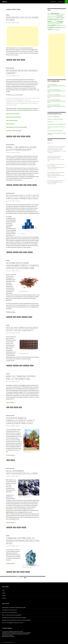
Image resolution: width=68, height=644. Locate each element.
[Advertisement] (23, 36)
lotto (59, 20)
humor (58, 18)
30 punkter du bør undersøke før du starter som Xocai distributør (22, 266)
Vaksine (50, 29)
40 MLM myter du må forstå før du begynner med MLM (23, 197)
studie (9, 430)
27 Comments (17, 271)
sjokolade (25, 317)
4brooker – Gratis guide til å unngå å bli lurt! (22, 108)
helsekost (9, 60)
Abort (49, 14)
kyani (15, 60)
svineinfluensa (57, 27)
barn (8, 460)
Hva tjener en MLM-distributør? (14, 130)
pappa (56, 22)
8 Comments (17, 76)
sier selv (14, 95)
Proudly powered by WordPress (8, 642)
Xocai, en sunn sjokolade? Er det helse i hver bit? (22, 329)
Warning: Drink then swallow (8, 636)
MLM (19, 60)
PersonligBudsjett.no (55, 114)
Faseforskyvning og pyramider (13, 117)
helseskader (50, 18)
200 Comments (17, 333)
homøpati (55, 18)
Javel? (3, 590)
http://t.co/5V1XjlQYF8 (53, 182)
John (49, 85)
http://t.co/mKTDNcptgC (53, 167)
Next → (26, 578)
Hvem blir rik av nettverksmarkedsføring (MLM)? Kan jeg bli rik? (56, 86)
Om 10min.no (53, 2)
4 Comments (17, 382)
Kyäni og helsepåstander (12, 120)
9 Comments (17, 476)
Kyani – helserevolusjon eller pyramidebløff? (21, 148)
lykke (62, 20)
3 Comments (17, 23)
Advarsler (9, 136)
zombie (58, 30)
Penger (8, 15)
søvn (63, 28)
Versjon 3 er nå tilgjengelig (53, 117)
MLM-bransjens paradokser (13, 113)
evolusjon (53, 16)
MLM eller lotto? (10, 124)
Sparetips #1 (50, 122)
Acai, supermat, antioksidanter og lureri (22, 472)
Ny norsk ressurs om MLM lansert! (22, 72)
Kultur (4, 593)
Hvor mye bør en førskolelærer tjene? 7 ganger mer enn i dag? (20, 421)
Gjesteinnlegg (61, 2)
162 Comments (17, 152)
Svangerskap (63, 25)
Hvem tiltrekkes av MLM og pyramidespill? (16, 127)
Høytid (62, 18)
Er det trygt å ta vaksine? (8, 635)
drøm (50, 16)
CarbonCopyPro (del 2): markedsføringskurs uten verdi (23, 541)
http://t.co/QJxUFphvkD (53, 151)
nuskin (53, 22)
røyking (58, 24)
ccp (8, 407)
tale (65, 28)
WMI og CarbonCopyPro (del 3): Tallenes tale (21, 378)
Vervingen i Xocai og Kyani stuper (22, 19)
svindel (28, 136)
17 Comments (17, 201)
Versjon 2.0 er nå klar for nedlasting (55, 119)
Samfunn (12, 68)
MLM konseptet (10, 510)
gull (56, 16)
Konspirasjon (51, 19)
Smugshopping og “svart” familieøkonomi (56, 124)
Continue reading (14, 55)
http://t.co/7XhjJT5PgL (53, 175)
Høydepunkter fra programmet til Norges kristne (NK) (14, 607)
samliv (61, 24)
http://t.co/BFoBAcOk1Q (53, 158)
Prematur (52, 24)
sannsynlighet (52, 25)
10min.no (5, 2)
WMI (20, 407)
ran (55, 24)
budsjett (63, 14)
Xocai (30, 317)
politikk (49, 24)
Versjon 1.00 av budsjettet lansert (55, 131)
